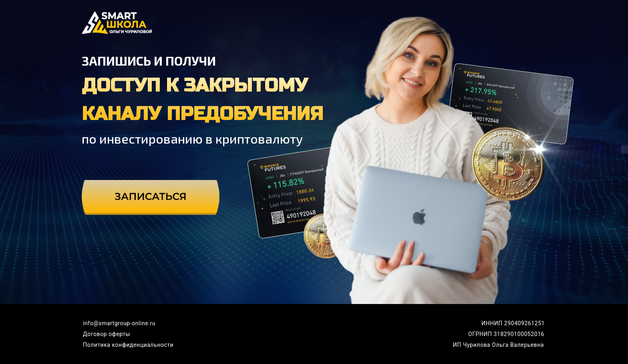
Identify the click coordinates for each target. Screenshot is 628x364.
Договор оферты (107, 334)
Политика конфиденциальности (128, 345)
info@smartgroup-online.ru (119, 323)
